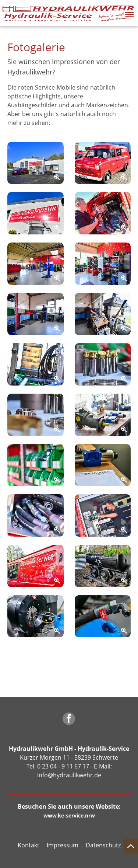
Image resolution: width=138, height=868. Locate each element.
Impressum (63, 845)
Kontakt (29, 845)
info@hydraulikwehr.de (69, 775)
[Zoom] (36, 163)
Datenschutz (103, 845)
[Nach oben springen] (131, 846)
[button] (130, 13)
